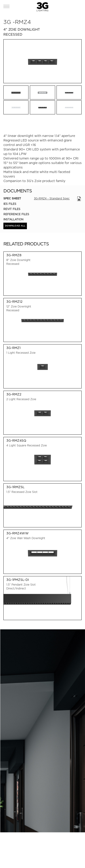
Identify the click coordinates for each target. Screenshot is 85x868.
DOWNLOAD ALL (15, 226)
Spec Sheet (12, 199)
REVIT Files (12, 209)
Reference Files (16, 214)
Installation (13, 219)
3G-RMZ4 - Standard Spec (52, 198)
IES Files (10, 204)
